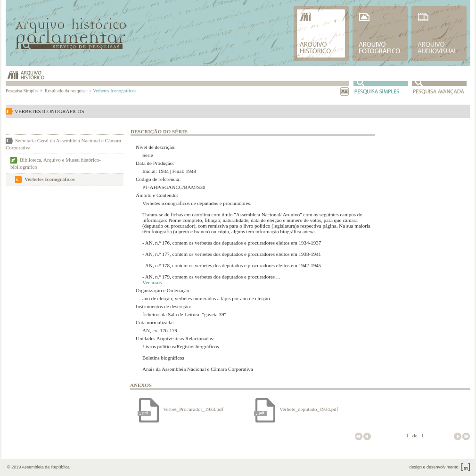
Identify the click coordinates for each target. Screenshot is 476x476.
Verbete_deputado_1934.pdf (309, 409)
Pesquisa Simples (25, 91)
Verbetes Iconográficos (50, 179)
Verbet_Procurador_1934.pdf (194, 409)
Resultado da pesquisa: (68, 91)
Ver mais (152, 282)
